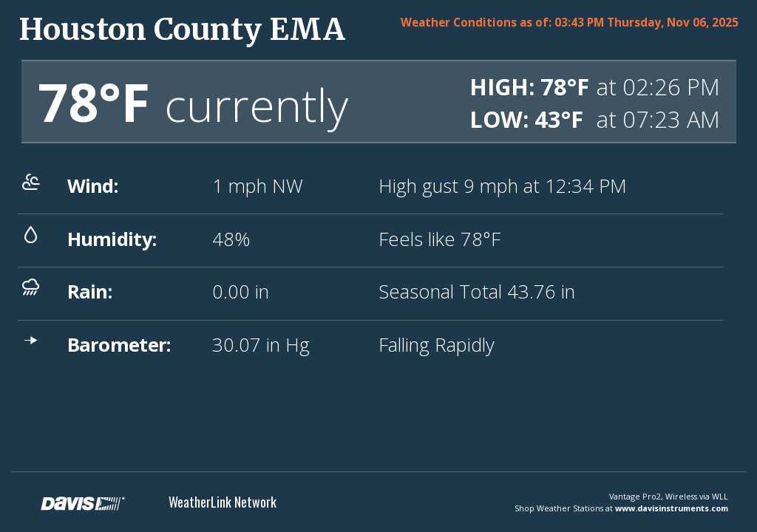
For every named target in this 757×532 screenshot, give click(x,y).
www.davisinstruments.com (672, 508)
